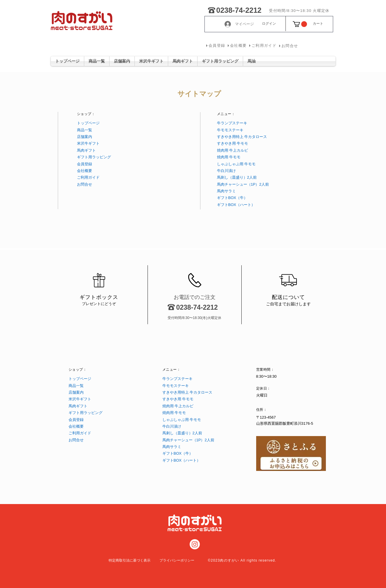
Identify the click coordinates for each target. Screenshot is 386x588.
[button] (300, 24)
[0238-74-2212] (212, 9)
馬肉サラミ (226, 191)
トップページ (88, 123)
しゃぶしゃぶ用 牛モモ (236, 164)
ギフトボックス (99, 297)
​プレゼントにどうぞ (99, 304)
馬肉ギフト (86, 150)
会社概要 (85, 171)
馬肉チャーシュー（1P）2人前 (243, 184)
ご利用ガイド (88, 177)
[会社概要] (237, 46)
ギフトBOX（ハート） (236, 205)
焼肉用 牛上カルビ (233, 150)
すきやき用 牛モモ (233, 143)
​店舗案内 (85, 137)
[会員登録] (215, 46)
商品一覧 (85, 130)
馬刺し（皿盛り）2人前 (237, 177)
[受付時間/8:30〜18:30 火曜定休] (299, 11)
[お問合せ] (288, 46)
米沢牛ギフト (88, 143)
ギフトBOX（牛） (232, 198)
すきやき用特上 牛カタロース (242, 137)
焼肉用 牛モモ (229, 157)
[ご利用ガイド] (262, 46)
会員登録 (85, 164)
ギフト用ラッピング (94, 157)
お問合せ (85, 184)
